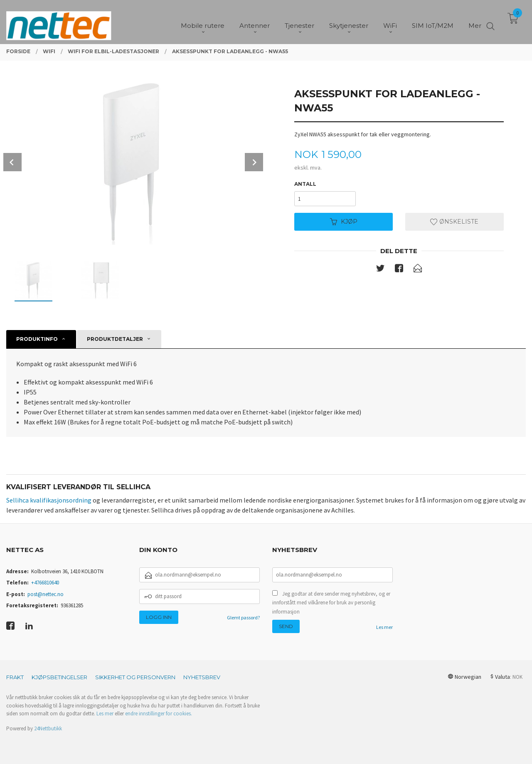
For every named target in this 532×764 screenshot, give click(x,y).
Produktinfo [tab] (37, 339)
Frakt (15, 677)
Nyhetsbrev (202, 677)
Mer (475, 21)
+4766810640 (45, 583)
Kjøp (344, 222)
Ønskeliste (454, 222)
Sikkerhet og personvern (135, 677)
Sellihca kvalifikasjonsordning (49, 500)
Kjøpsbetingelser (59, 677)
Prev (12, 162)
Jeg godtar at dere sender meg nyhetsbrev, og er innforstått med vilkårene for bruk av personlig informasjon (331, 603)
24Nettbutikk (48, 728)
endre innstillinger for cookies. (159, 713)
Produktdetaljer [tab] (115, 339)
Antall (305, 184)
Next (254, 162)
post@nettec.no (46, 594)
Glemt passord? (243, 617)
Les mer (384, 627)
